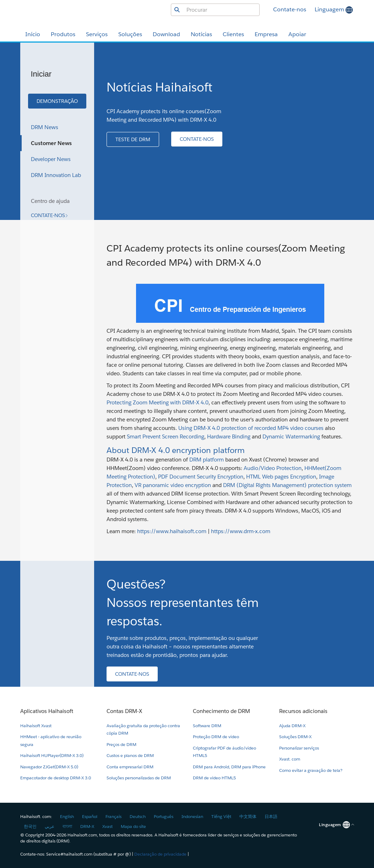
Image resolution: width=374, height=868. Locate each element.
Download (166, 34)
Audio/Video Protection (273, 468)
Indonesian (192, 816)
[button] (57, 101)
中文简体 (248, 816)
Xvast (107, 826)
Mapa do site (133, 826)
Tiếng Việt (221, 816)
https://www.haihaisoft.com (172, 531)
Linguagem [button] (330, 9)
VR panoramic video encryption (173, 485)
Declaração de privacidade (160, 854)
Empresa (266, 34)
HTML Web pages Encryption (281, 477)
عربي (50, 826)
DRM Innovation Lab (56, 175)
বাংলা (67, 826)
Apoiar (297, 34)
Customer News (51, 143)
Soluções (130, 34)
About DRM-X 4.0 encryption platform (176, 450)
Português (164, 816)
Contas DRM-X (124, 711)
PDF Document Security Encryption (201, 477)
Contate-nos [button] (290, 9)
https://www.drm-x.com (241, 531)
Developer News (51, 159)
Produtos (63, 34)
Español (90, 816)
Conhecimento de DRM (221, 711)
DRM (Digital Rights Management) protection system (287, 485)
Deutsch (138, 816)
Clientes (233, 34)
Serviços (97, 34)
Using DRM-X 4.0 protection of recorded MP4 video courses (251, 428)
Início (33, 34)
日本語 (271, 816)
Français (113, 816)
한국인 (30, 826)
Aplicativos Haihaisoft (47, 711)
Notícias (201, 34)
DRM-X (87, 826)
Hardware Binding (229, 436)
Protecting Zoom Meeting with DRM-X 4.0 (158, 402)
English (67, 816)
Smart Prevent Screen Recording (166, 436)
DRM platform (207, 460)
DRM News (45, 127)
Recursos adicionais (303, 711)
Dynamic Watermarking (291, 436)
